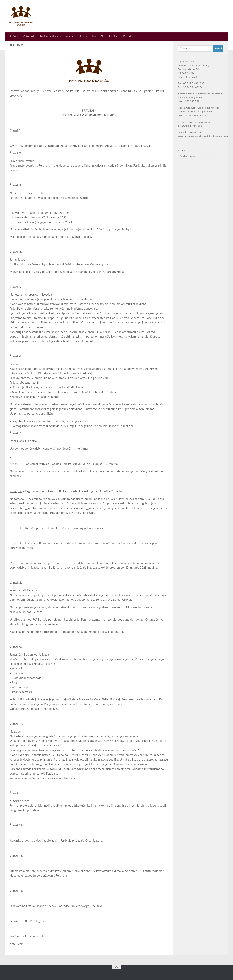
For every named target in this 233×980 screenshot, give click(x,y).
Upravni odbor (88, 36)
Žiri (103, 36)
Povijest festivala (49, 36)
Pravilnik (114, 36)
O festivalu (29, 36)
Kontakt (128, 36)
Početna (14, 36)
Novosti (70, 36)
